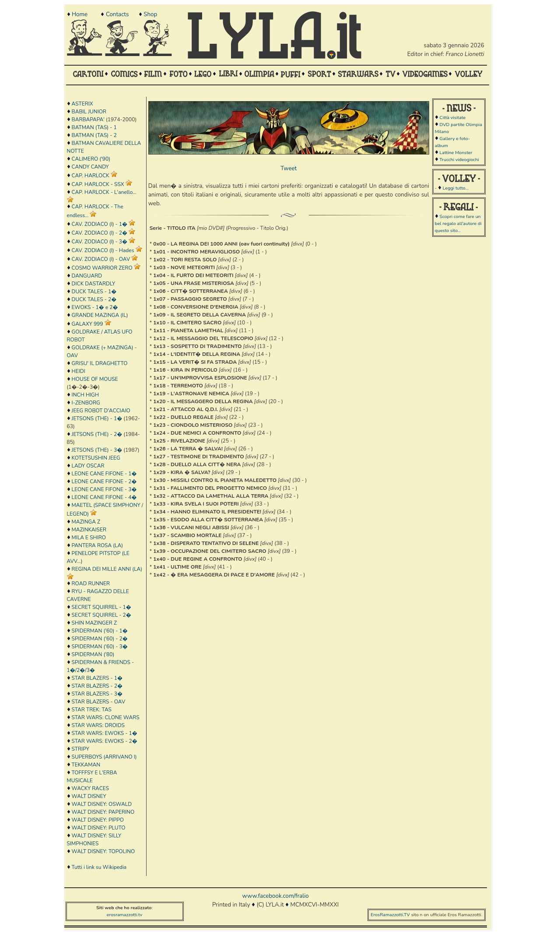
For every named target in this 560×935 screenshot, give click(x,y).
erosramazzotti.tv (125, 915)
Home (80, 14)
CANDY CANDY (90, 167)
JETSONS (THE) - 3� (97, 450)
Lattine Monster (456, 153)
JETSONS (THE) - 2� (97, 434)
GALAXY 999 (87, 324)
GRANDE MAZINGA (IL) (100, 315)
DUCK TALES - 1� (94, 292)
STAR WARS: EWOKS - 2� (105, 741)
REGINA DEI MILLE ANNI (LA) (107, 569)
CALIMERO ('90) (91, 159)
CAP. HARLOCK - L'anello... (104, 192)
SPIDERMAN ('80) (93, 654)
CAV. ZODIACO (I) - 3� (100, 242)
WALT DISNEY (89, 796)
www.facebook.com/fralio (275, 896)
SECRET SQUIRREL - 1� (101, 607)
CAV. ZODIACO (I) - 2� (100, 233)
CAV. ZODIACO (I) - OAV (101, 259)
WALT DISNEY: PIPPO (98, 820)
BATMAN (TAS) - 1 (94, 127)
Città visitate (452, 118)
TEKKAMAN (86, 765)
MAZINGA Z (86, 522)
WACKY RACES (90, 788)
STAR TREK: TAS (92, 710)
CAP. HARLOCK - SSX (98, 184)
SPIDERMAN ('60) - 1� (100, 631)
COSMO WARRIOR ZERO (102, 268)
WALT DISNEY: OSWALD (102, 804)
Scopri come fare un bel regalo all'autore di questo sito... (458, 223)
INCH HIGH (85, 395)
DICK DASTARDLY (94, 284)
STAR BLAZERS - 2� (97, 686)
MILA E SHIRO (89, 538)
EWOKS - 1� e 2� (95, 307)
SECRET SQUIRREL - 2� (101, 615)
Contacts (117, 14)
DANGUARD (87, 276)
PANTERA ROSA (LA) (97, 545)
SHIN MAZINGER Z (94, 623)
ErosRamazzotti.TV (390, 915)
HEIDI (79, 371)
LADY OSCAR (88, 466)
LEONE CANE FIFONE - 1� (104, 474)
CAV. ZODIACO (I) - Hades (103, 250)
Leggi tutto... (456, 188)
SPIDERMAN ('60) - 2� (100, 639)
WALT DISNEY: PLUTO (99, 828)
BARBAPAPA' (88, 120)
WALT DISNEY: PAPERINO (103, 812)
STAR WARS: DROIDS (98, 725)
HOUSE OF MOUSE (95, 379)
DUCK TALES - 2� (94, 299)
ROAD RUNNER (91, 583)
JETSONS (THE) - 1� (97, 418)
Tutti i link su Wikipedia (99, 867)
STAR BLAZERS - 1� (97, 678)
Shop (150, 14)
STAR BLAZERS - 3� (97, 694)
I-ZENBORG (86, 403)
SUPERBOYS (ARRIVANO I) (104, 757)
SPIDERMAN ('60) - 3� (100, 647)
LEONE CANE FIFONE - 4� (104, 497)
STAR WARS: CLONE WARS (106, 717)
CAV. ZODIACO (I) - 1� (100, 224)
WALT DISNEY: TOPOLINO (103, 851)
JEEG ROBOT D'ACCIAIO (101, 411)
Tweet (289, 169)
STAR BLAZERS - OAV (99, 702)
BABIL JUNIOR (89, 112)
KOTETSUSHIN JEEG (96, 458)
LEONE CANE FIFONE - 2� (104, 482)
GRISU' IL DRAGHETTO (100, 363)
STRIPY (80, 749)
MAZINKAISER (89, 530)
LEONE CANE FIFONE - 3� (104, 489)
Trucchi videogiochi (459, 160)
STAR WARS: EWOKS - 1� (105, 733)
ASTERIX (82, 104)
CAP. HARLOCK (91, 176)
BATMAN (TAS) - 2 (94, 135)
